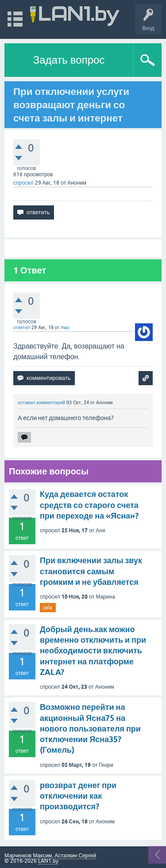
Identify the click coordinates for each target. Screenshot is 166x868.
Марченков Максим (28, 856)
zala (48, 607)
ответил (22, 327)
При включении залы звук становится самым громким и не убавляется (91, 571)
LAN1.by (48, 861)
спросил (23, 183)
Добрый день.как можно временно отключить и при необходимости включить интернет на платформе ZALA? (93, 651)
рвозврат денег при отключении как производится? (78, 796)
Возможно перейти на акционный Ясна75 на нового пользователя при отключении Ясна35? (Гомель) (90, 728)
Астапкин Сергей (75, 856)
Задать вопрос (69, 60)
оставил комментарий (41, 402)
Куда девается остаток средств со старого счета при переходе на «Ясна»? (89, 505)
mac (65, 327)
